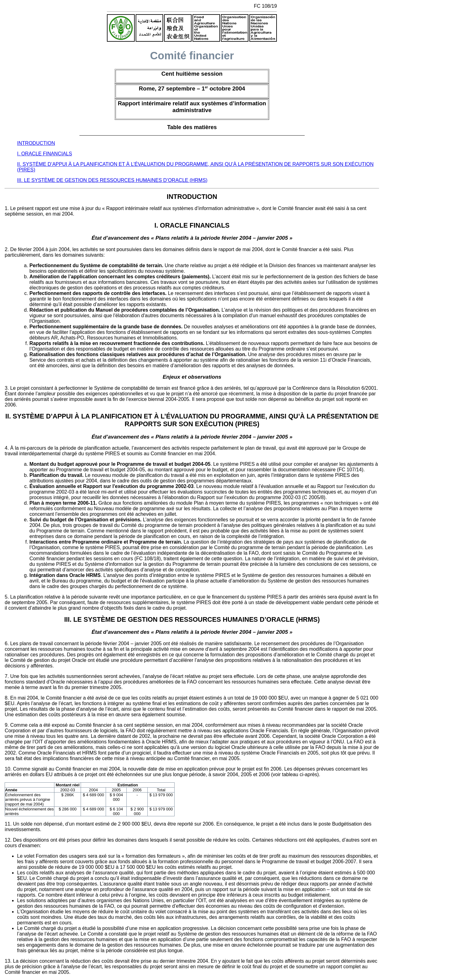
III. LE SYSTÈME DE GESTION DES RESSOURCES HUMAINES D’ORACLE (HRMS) (112, 180)
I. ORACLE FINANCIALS (44, 154)
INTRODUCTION (36, 143)
